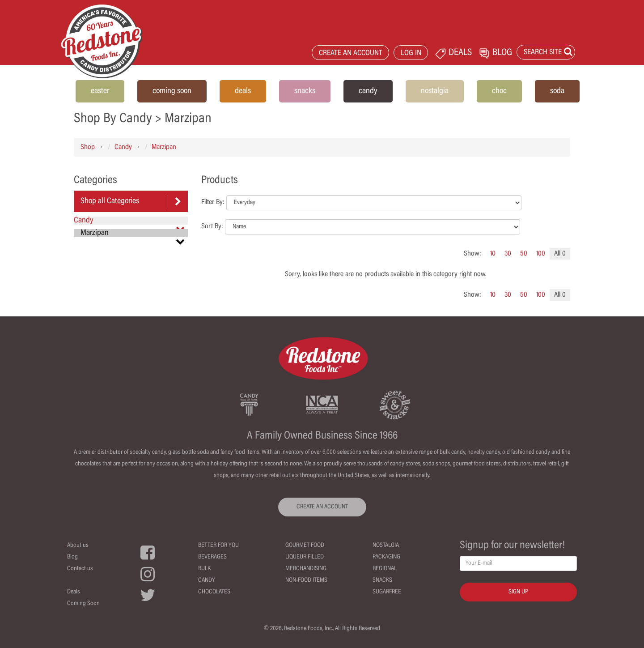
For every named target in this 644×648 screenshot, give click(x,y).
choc (499, 91)
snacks (305, 91)
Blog (72, 557)
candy (368, 91)
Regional (385, 569)
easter (100, 91)
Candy (123, 147)
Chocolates (214, 592)
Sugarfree (387, 592)
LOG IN (411, 53)
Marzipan (164, 147)
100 (541, 254)
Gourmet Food (305, 546)
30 (508, 254)
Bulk (204, 569)
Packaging (386, 557)
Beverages (212, 557)
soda (557, 91)
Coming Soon (83, 604)
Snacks (382, 580)
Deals (74, 592)
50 (524, 254)
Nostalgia (386, 546)
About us (78, 546)
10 (493, 254)
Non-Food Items (306, 580)
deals (243, 91)
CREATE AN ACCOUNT (351, 53)
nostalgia (435, 91)
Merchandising (306, 569)
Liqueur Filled (305, 557)
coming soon (172, 91)
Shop (88, 147)
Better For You (218, 546)
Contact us (80, 569)
